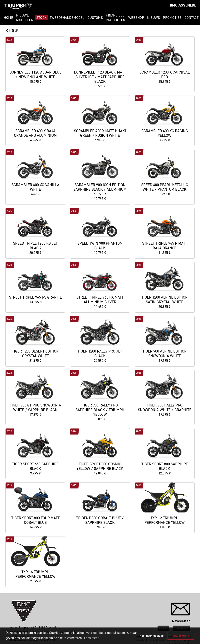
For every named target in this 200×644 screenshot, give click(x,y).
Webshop (136, 18)
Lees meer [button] (91, 638)
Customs (95, 18)
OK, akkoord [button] (181, 636)
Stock (41, 18)
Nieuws (154, 18)
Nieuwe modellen (25, 18)
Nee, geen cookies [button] (152, 636)
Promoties (172, 18)
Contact (192, 18)
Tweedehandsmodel (67, 18)
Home (8, 18)
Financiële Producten (116, 18)
